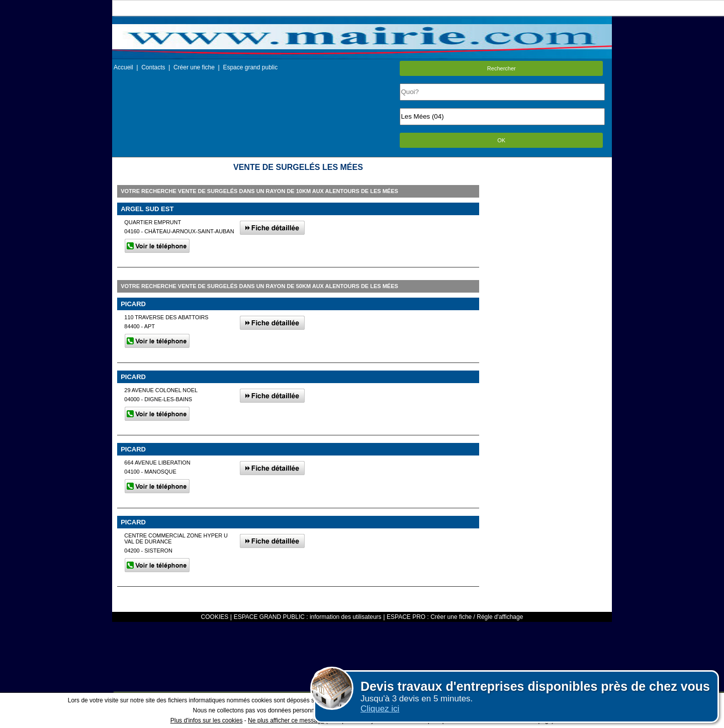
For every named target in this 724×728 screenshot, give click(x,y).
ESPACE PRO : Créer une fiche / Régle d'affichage (455, 617)
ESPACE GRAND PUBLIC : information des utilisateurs (308, 617)
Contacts (153, 67)
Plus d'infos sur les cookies (207, 720)
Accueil (123, 67)
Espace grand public (250, 67)
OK (501, 140)
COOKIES (215, 617)
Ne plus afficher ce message (286, 720)
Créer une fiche (194, 67)
